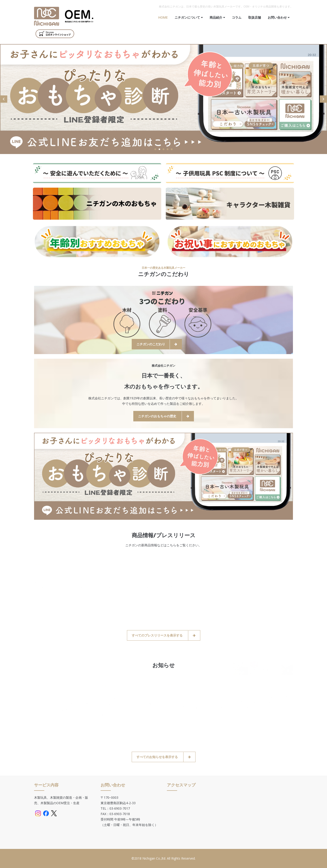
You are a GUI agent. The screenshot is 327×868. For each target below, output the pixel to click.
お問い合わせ (279, 17)
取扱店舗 (255, 17)
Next (323, 99)
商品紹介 (217, 17)
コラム (237, 17)
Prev (4, 99)
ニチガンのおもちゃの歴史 (164, 416)
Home (163, 17)
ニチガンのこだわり (157, 344)
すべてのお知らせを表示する (164, 757)
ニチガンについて (189, 17)
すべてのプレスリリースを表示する (164, 635)
